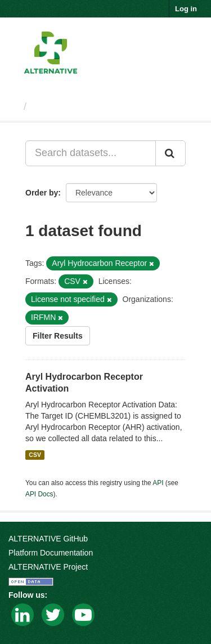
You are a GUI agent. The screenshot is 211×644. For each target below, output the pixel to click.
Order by (42, 193)
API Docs (39, 494)
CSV (35, 455)
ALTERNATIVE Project (48, 567)
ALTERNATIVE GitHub (48, 539)
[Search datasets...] (91, 153)
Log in (186, 9)
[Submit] (170, 153)
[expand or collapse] (193, 39)
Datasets (53, 106)
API (158, 483)
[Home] (13, 106)
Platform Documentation (51, 553)
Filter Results (58, 336)
